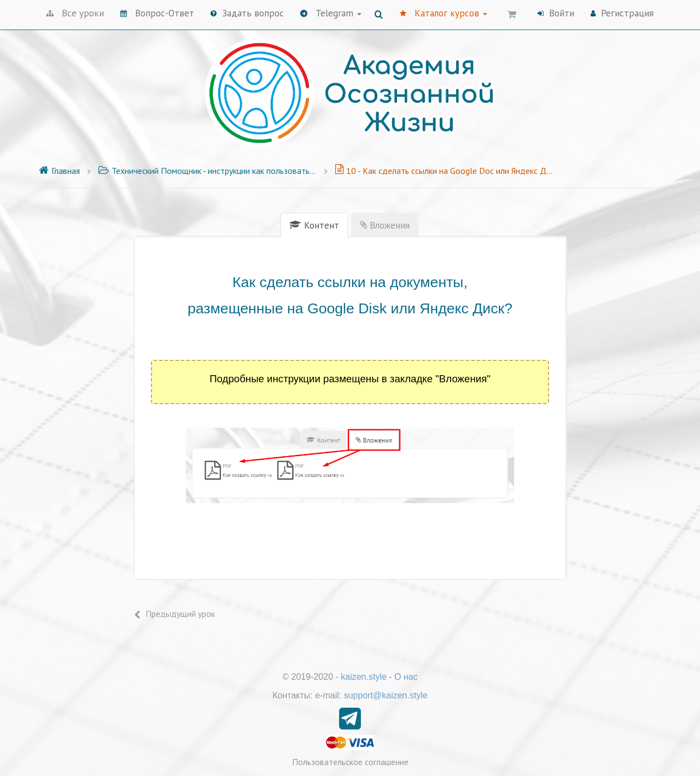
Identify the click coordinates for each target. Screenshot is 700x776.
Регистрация (622, 13)
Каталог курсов (444, 13)
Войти (556, 13)
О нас (406, 677)
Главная (59, 171)
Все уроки (75, 13)
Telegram (331, 13)
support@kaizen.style (386, 695)
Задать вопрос (247, 13)
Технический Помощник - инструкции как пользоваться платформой (207, 171)
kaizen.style (364, 677)
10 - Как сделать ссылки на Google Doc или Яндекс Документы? (444, 171)
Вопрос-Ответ (157, 13)
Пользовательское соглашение (350, 762)
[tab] (314, 225)
